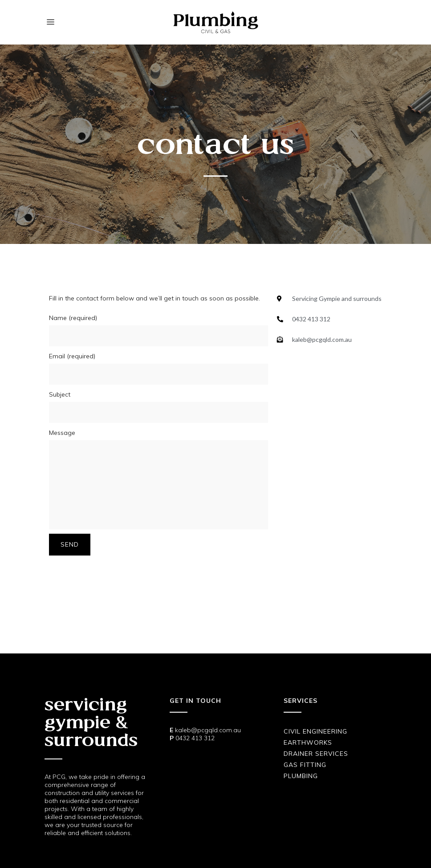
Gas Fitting (305, 765)
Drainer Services (316, 754)
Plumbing (301, 776)
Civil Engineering (315, 731)
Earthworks (308, 742)
